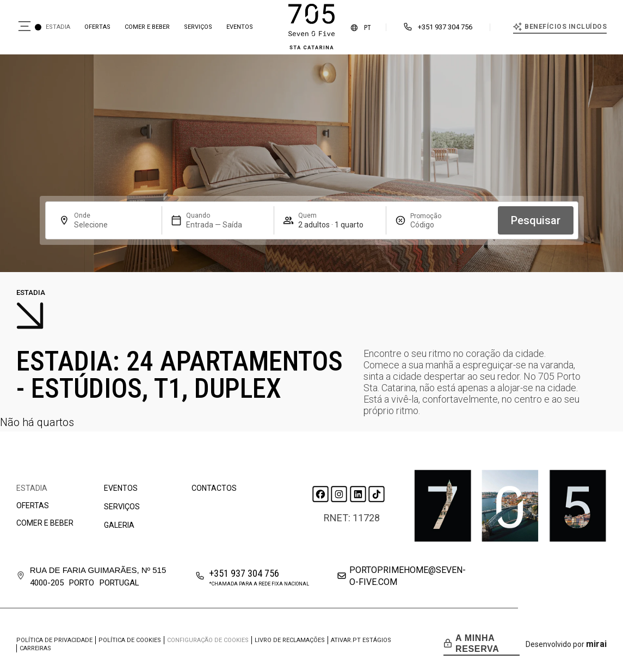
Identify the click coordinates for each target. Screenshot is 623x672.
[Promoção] (436, 225)
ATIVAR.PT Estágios (361, 640)
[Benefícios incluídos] (517, 27)
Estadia (58, 27)
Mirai (596, 644)
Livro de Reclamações (290, 640)
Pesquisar (536, 220)
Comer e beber (147, 27)
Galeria (119, 525)
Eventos (240, 27)
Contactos (214, 488)
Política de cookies (130, 640)
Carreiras (35, 648)
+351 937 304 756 (445, 27)
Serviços (198, 27)
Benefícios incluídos (566, 27)
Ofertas (97, 27)
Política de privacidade (54, 640)
